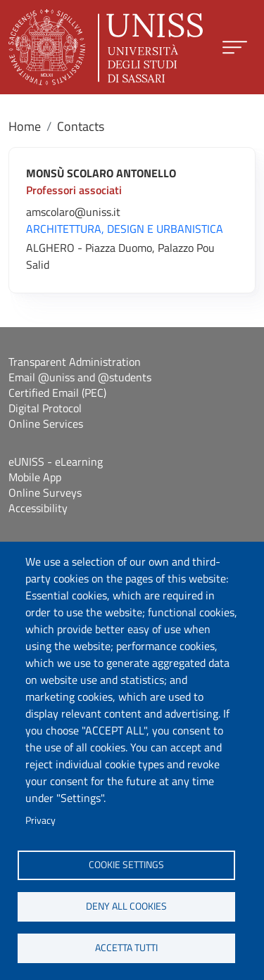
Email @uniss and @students (80, 377)
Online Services (46, 424)
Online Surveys (45, 492)
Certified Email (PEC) (57, 393)
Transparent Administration (75, 362)
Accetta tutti (126, 948)
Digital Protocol (45, 408)
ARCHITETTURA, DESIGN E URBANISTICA (125, 229)
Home (25, 126)
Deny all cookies (126, 906)
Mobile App (35, 477)
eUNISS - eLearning (56, 462)
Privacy (40, 820)
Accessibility (38, 508)
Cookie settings (126, 865)
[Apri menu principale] (235, 47)
